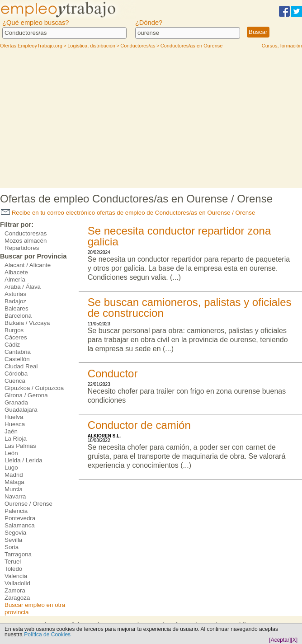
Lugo (11, 468)
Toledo (13, 569)
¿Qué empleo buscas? (35, 23)
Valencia (16, 576)
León (11, 453)
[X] (294, 640)
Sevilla (13, 540)
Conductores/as (26, 233)
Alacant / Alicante (28, 265)
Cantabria (18, 352)
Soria (12, 547)
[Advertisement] (151, 120)
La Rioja (16, 439)
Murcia (14, 489)
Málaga (14, 482)
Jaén (11, 431)
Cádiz (12, 345)
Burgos (14, 330)
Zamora (15, 590)
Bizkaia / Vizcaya (27, 323)
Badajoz (15, 301)
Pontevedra (20, 518)
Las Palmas (20, 446)
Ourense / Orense (28, 504)
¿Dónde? (149, 23)
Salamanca (20, 525)
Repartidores (22, 248)
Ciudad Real (21, 366)
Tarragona (18, 554)
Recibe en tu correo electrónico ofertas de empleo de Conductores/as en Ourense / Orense (128, 213)
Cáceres (16, 337)
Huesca (15, 424)
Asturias (15, 294)
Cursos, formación (282, 46)
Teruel (13, 562)
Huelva (14, 417)
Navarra (15, 496)
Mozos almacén (26, 241)
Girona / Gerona (26, 395)
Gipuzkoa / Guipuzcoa (34, 388)
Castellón (17, 359)
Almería (15, 280)
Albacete (16, 272)
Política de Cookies (47, 635)
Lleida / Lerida (24, 460)
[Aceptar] (280, 640)
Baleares (17, 308)
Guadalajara (21, 410)
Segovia (15, 533)
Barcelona (18, 316)
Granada (16, 402)
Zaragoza (17, 598)
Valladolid (17, 583)
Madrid (14, 475)
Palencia (16, 511)
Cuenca (15, 381)
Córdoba (16, 374)
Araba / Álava (23, 287)
